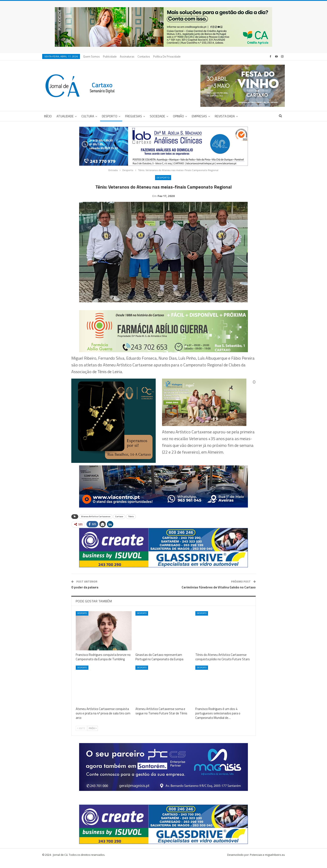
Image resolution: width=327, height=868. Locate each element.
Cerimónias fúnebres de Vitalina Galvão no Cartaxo (219, 594)
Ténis (131, 523)
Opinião (178, 116)
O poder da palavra (85, 594)
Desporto (110, 116)
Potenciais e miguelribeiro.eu (267, 861)
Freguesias (134, 116)
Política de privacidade (167, 56)
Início (48, 116)
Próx (93, 735)
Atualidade (65, 116)
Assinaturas (127, 56)
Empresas (199, 116)
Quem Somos (91, 56)
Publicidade (110, 56)
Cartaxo (119, 523)
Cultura (88, 116)
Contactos (144, 56)
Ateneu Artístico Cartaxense (96, 523)
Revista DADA (225, 116)
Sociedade (157, 116)
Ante (81, 735)
